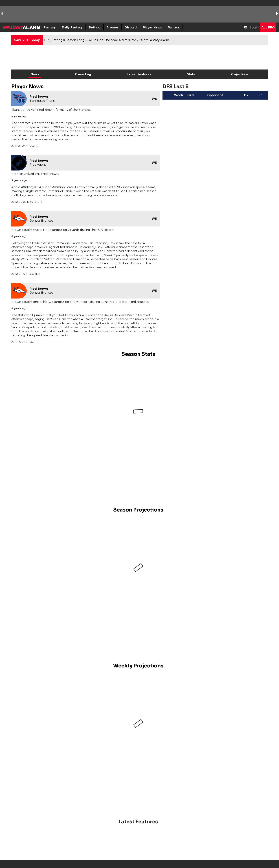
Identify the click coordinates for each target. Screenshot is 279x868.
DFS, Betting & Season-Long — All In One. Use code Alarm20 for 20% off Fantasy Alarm (107, 40)
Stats (191, 74)
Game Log (83, 74)
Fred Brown (39, 97)
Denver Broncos (41, 221)
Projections (240, 74)
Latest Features (139, 74)
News (35, 74)
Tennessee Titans (42, 101)
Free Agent (38, 165)
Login (254, 27)
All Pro (268, 27)
